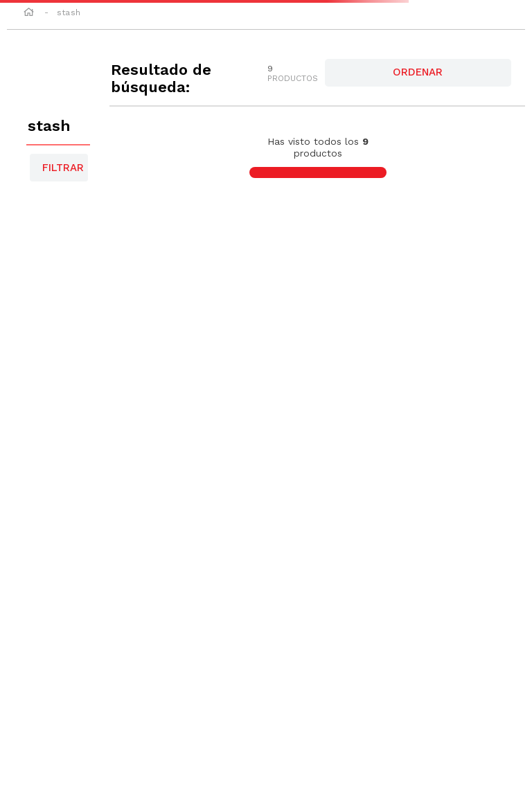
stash (69, 12)
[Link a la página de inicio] (29, 13)
